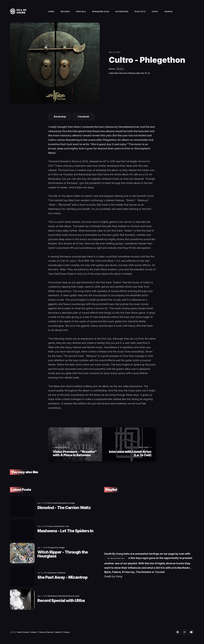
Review (120, 69)
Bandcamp (60, 117)
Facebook (83, 117)
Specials (81, 12)
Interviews (122, 12)
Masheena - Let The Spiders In (65, 531)
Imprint (58, 632)
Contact (33, 632)
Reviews (65, 12)
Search (169, 12)
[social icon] (178, 632)
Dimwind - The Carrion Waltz (64, 508)
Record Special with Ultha (61, 601)
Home (51, 12)
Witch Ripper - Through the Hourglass (63, 554)
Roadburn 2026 (101, 12)
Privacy (66, 632)
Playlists (140, 12)
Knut (111, 69)
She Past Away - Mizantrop (62, 577)
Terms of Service (46, 632)
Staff (155, 12)
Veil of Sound (23, 632)
